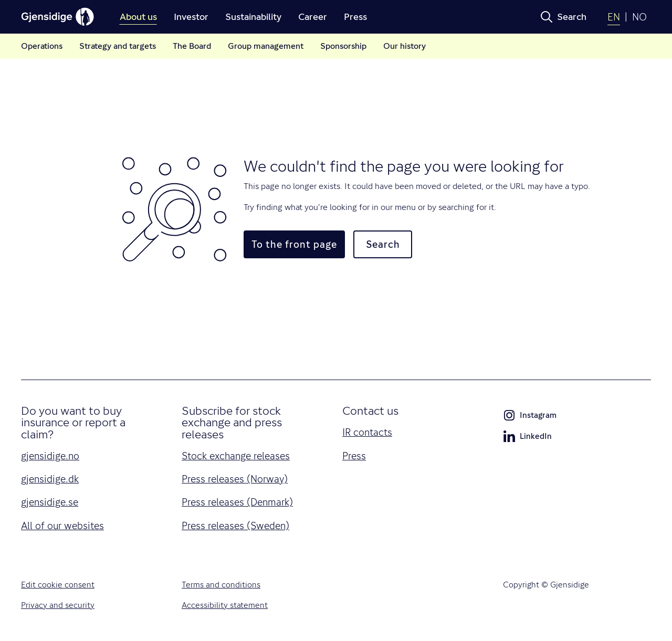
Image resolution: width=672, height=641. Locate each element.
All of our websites (62, 526)
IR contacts (367, 432)
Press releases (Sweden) (235, 526)
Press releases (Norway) (235, 479)
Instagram (530, 417)
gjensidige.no (50, 456)
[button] (563, 17)
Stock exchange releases (236, 456)
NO (639, 17)
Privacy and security (58, 605)
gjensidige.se (50, 502)
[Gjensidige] (58, 17)
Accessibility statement (225, 605)
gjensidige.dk (50, 479)
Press (354, 456)
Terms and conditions (221, 585)
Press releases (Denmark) (237, 502)
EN (614, 17)
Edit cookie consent (58, 585)
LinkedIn (527, 438)
